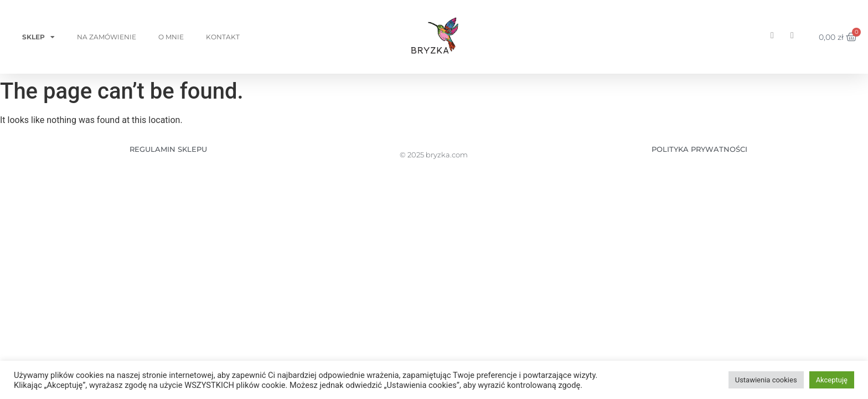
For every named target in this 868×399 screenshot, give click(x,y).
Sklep (38, 37)
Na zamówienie (107, 37)
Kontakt (223, 37)
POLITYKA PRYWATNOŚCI (699, 149)
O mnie (171, 37)
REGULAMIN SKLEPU (168, 149)
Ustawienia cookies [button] (766, 380)
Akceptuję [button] (832, 380)
